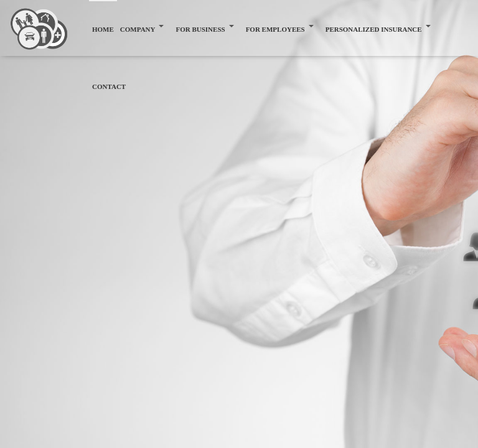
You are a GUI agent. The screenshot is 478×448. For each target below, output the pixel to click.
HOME (103, 29)
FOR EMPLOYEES (275, 29)
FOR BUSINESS (200, 29)
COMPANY (138, 29)
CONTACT (109, 86)
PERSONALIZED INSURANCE (374, 29)
